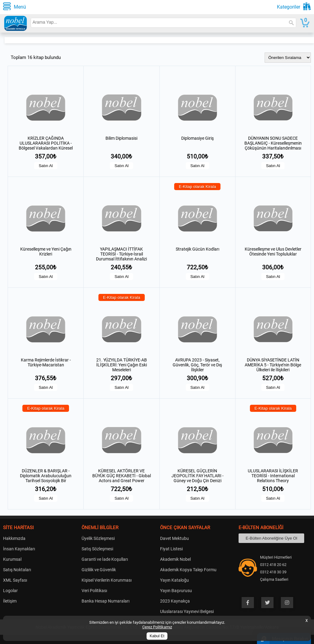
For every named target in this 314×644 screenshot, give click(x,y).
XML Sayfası (15, 580)
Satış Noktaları (17, 570)
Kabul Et (157, 636)
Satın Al (46, 166)
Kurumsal (12, 559)
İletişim (10, 601)
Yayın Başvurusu (176, 591)
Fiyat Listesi (171, 549)
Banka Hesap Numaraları (105, 601)
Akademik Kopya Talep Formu (188, 570)
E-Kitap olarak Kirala (197, 187)
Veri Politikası (94, 591)
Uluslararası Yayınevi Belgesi (187, 611)
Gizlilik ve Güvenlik (99, 570)
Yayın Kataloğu (174, 580)
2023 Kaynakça (175, 601)
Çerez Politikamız (157, 627)
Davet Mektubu (174, 538)
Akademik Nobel (175, 559)
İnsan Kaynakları (19, 549)
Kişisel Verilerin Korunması (107, 580)
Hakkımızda (14, 538)
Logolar (10, 591)
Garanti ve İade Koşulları (105, 559)
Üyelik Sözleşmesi (98, 538)
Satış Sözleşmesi (97, 549)
